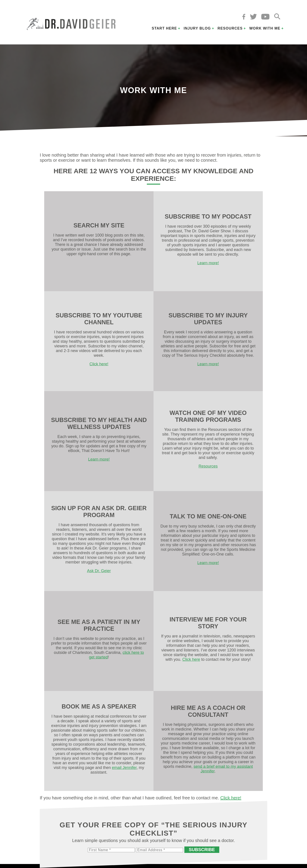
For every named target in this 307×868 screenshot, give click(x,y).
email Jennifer (124, 768)
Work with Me (265, 28)
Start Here (164, 28)
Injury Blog (197, 28)
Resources (230, 28)
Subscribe (202, 850)
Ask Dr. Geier (99, 571)
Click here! (99, 364)
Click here (191, 659)
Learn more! (208, 263)
